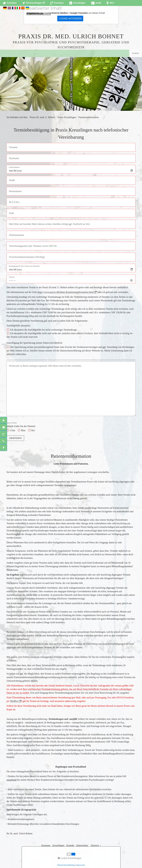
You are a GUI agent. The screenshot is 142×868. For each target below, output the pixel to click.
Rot (33, 430)
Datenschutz (82, 845)
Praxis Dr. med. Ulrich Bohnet (71, 36)
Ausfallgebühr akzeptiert (18, 326)
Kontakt (70, 845)
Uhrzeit (12, 277)
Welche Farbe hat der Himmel (21, 425)
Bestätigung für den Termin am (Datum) (24, 266)
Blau (23, 430)
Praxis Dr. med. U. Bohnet (42, 117)
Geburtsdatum (14, 167)
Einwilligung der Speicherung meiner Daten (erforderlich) (34, 343)
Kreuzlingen (58, 845)
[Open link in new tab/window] (34, 3)
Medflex (14, 701)
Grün (13, 430)
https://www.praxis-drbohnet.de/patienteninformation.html (66, 292)
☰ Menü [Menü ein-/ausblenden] (136, 53)
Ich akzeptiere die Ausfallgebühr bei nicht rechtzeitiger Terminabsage (43, 330)
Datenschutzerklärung (37, 14)
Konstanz (46, 845)
